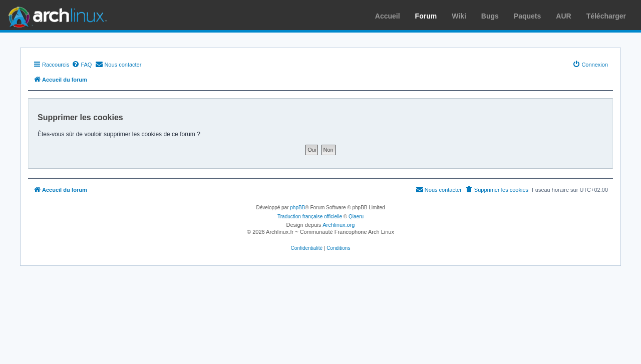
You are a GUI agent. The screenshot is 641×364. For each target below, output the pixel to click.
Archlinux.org (339, 225)
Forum (426, 16)
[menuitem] (82, 65)
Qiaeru (356, 217)
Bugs (490, 16)
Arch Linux (55, 15)
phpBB (297, 208)
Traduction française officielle (310, 217)
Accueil (388, 16)
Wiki (459, 16)
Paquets (527, 16)
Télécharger (606, 16)
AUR (563, 16)
